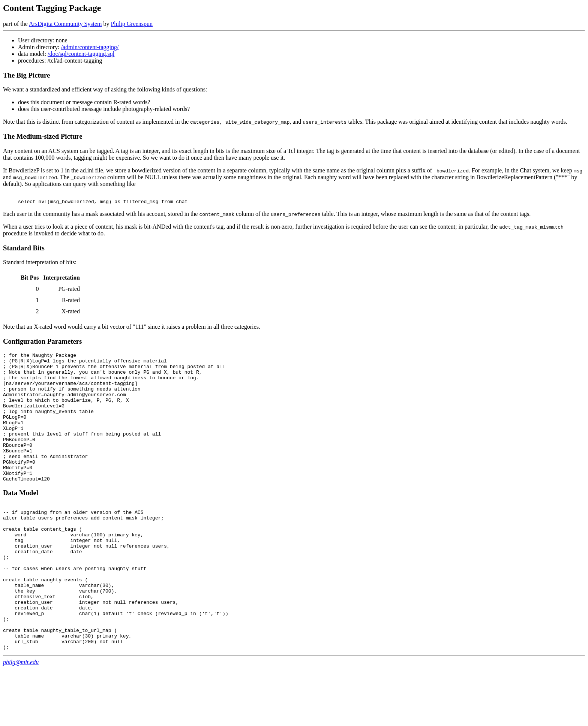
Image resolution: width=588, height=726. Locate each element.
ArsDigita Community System (65, 24)
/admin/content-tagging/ (90, 47)
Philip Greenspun (132, 24)
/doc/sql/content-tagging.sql (81, 54)
